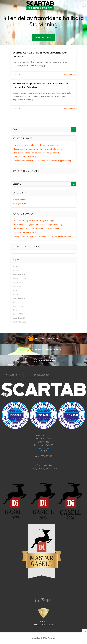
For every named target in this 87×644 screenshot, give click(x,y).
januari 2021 (18, 314)
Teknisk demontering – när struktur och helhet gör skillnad (36, 153)
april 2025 (17, 286)
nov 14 (17, 108)
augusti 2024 (18, 306)
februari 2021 (18, 310)
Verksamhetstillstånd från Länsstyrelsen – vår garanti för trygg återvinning (42, 161)
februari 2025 (18, 294)
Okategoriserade (20, 204)
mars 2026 (17, 267)
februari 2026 (18, 271)
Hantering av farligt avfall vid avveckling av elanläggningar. (36, 145)
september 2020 (20, 322)
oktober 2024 (18, 302)
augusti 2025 (18, 282)
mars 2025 (17, 290)
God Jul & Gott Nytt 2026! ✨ (25, 157)
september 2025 (20, 279)
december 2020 (19, 318)
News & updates (20, 200)
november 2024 (19, 298)
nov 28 (17, 74)
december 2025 (19, 275)
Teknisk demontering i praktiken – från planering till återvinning (38, 149)
